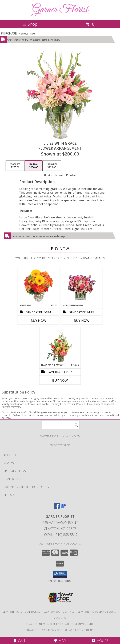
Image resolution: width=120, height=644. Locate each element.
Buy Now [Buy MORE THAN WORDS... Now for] (82, 321)
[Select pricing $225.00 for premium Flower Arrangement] (52, 166)
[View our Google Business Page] (63, 507)
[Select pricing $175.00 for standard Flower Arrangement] (15, 166)
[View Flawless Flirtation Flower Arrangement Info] (60, 345)
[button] (60, 574)
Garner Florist (60, 10)
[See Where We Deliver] (60, 445)
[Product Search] (61, 425)
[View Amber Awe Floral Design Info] (39, 286)
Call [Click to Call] (20, 641)
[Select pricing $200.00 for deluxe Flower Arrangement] (34, 166)
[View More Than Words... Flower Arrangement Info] (82, 286)
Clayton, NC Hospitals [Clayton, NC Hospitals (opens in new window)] (59, 612)
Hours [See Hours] (100, 641)
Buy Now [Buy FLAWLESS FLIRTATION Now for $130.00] (60, 380)
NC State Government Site (76, 624)
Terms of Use (86, 630)
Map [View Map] (60, 641)
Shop (30, 24)
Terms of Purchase (61, 630)
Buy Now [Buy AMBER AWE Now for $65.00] (38, 321)
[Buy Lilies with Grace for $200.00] (60, 249)
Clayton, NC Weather (41, 624)
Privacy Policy (35, 630)
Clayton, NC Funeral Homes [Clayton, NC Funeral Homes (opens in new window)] (21, 612)
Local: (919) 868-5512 (60, 535)
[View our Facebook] (57, 507)
